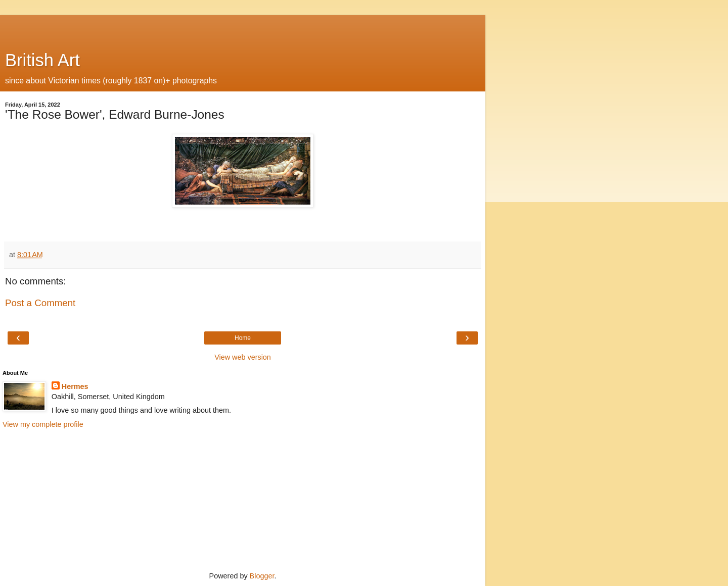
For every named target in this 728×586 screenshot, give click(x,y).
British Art (42, 60)
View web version (243, 357)
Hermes (75, 386)
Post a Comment (40, 303)
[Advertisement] (243, 28)
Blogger (262, 576)
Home (243, 338)
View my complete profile (43, 424)
